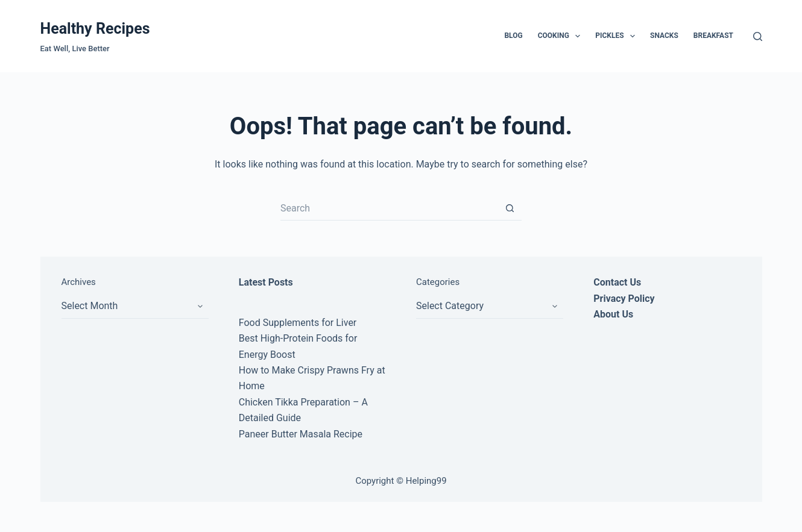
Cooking (562, 36)
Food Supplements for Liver (298, 323)
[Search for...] (389, 208)
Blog (513, 36)
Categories (438, 282)
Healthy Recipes (95, 29)
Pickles (617, 36)
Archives (79, 282)
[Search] (758, 36)
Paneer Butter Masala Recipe (301, 434)
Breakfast (713, 36)
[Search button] (510, 208)
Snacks (664, 36)
